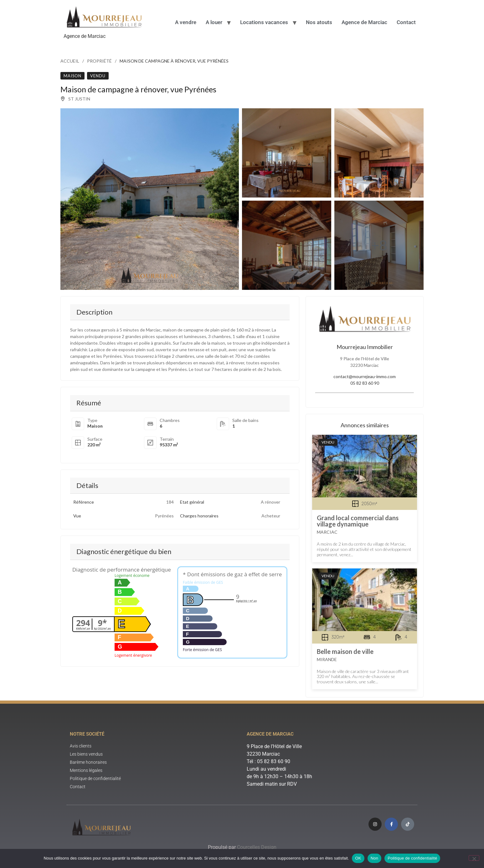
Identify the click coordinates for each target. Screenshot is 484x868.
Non (375, 858)
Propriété (99, 61)
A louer (214, 22)
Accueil (70, 61)
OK (358, 858)
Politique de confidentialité (412, 858)
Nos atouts (319, 22)
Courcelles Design (257, 847)
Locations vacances (264, 22)
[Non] (474, 858)
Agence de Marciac (364, 22)
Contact (406, 22)
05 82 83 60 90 (365, 383)
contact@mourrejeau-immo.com (365, 376)
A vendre (186, 22)
